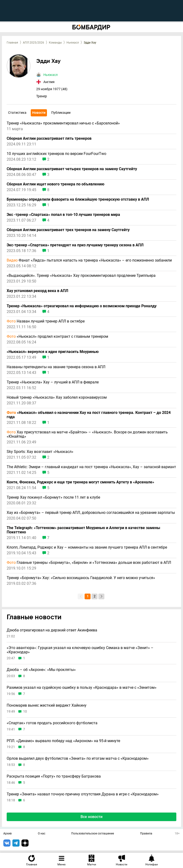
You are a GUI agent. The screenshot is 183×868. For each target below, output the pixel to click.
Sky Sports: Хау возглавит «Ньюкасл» (40, 452)
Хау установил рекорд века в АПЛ (37, 291)
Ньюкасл (73, 43)
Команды (55, 43)
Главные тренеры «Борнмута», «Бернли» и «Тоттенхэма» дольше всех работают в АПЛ (89, 563)
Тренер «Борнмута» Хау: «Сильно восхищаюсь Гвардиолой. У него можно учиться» (81, 578)
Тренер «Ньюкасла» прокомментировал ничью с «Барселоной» (63, 123)
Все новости (91, 817)
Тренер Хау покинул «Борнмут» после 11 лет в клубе (53, 497)
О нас (42, 834)
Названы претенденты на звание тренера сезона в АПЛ (56, 367)
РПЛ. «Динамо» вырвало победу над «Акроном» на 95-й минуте (63, 741)
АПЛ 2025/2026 (33, 43)
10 (25, 712)
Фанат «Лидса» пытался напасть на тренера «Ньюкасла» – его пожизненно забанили (89, 260)
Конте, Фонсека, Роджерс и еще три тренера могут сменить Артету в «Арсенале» (80, 482)
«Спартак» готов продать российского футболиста (52, 723)
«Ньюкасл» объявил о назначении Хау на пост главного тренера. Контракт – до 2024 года (89, 415)
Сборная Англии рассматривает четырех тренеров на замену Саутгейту (72, 169)
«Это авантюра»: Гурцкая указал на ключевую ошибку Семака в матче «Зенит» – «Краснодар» (80, 650)
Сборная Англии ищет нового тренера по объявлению (56, 184)
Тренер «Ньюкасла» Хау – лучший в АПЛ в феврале (53, 382)
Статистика (17, 113)
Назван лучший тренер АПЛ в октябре (46, 321)
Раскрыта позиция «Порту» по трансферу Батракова (54, 776)
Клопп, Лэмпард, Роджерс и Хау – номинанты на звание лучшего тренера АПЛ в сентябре (87, 547)
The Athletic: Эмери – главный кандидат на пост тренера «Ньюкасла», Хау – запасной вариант (91, 467)
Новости (39, 113)
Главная (12, 43)
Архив (8, 834)
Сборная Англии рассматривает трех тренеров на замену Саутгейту (68, 230)
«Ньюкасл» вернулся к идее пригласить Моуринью (53, 352)
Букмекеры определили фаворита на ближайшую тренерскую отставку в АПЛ (78, 199)
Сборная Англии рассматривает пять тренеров (49, 139)
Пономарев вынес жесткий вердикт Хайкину (47, 705)
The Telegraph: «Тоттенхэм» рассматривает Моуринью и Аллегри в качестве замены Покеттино (83, 530)
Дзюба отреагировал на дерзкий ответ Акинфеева (52, 630)
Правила (146, 834)
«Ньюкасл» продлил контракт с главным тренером (57, 337)
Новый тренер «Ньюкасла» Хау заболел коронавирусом (57, 397)
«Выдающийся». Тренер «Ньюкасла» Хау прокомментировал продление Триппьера (81, 276)
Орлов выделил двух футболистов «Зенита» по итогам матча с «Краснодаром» (78, 759)
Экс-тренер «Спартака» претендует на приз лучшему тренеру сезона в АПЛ (75, 245)
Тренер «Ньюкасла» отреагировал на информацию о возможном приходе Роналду (82, 306)
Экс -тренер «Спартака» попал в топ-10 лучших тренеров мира (63, 215)
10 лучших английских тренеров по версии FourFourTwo (56, 154)
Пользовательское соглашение (93, 834)
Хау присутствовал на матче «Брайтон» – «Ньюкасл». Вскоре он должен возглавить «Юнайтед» (87, 434)
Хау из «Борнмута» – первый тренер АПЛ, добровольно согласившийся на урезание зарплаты (91, 513)
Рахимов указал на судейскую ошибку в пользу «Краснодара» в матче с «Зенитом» (82, 688)
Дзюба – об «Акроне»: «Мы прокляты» (41, 670)
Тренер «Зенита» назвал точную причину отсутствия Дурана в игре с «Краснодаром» (83, 794)
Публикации (61, 113)
